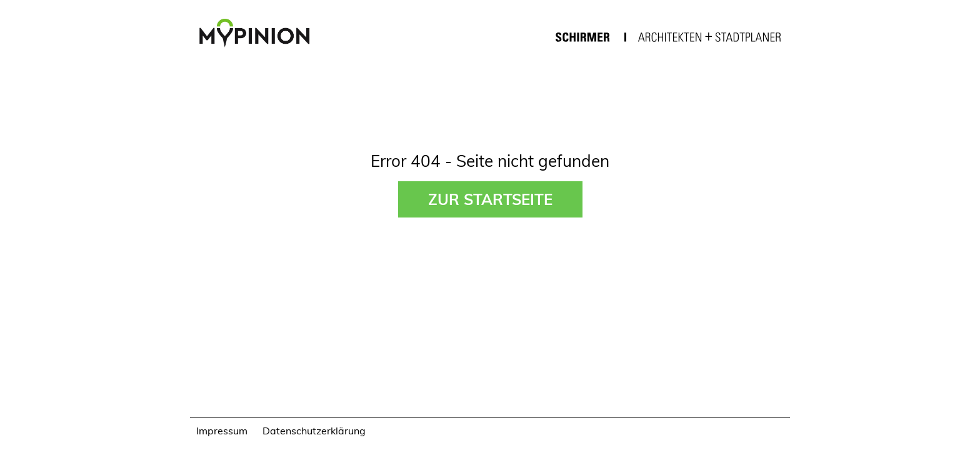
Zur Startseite (490, 199)
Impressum (222, 430)
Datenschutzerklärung (314, 430)
